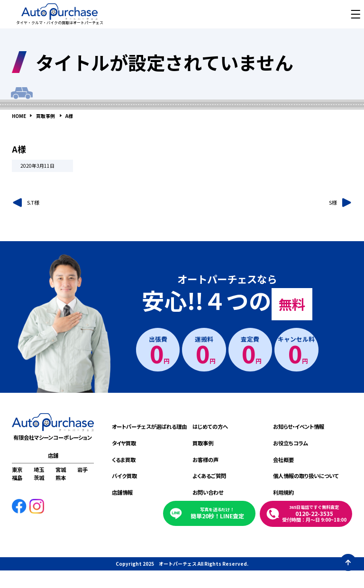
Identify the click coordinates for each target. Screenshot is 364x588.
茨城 (39, 478)
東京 (17, 470)
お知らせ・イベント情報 (299, 426)
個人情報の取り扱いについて (306, 476)
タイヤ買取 (124, 443)
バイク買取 (124, 476)
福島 (17, 478)
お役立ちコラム (291, 443)
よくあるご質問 (209, 476)
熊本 (61, 478)
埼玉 (39, 470)
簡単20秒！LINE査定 (217, 513)
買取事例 (203, 443)
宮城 (61, 470)
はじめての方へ (210, 426)
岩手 (82, 470)
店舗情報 (122, 492)
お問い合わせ (208, 492)
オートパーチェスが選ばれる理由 (149, 426)
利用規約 (283, 492)
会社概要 (283, 460)
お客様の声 (205, 460)
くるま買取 (124, 460)
